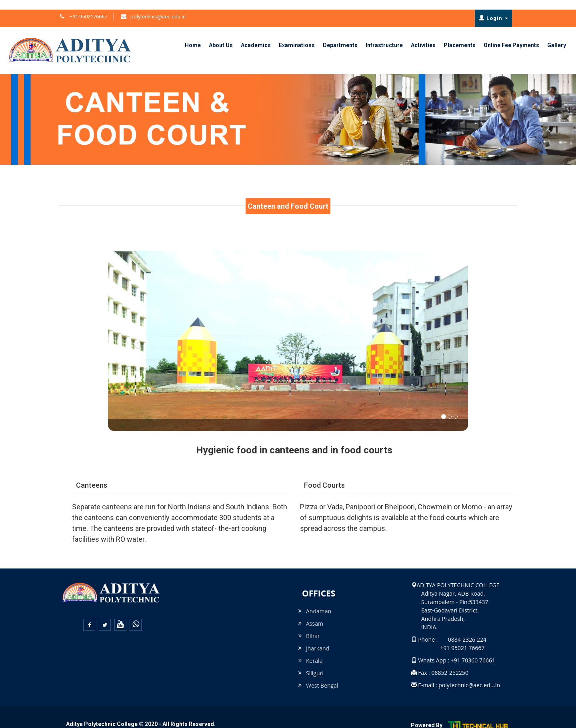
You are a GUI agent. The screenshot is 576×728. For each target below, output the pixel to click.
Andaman (319, 601)
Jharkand (318, 639)
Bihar (313, 626)
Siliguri (315, 663)
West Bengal (322, 676)
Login (493, 8)
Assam (315, 614)
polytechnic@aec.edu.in (158, 7)
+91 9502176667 (88, 7)
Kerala (314, 651)
